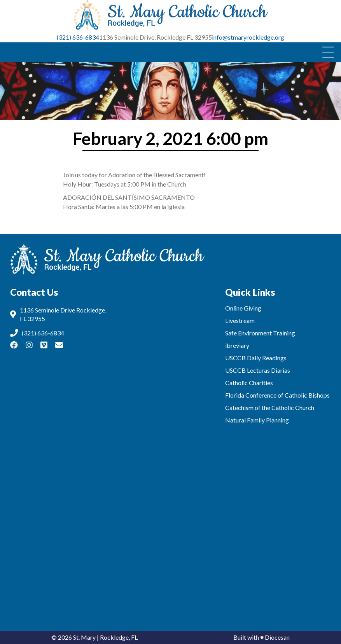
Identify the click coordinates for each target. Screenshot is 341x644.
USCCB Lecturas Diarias (258, 370)
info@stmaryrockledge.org (248, 37)
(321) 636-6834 (78, 37)
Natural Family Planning (257, 420)
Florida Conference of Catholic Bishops (277, 395)
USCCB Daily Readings (256, 358)
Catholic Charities (249, 383)
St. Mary (84, 637)
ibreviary (237, 345)
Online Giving (243, 308)
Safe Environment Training (260, 333)
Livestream (240, 320)
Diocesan (277, 637)
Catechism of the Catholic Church (270, 408)
